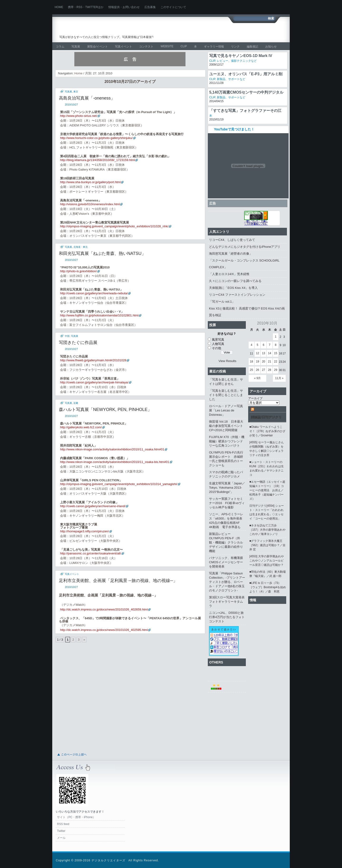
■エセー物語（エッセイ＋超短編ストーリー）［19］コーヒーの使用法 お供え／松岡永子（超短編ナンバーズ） (267, 490)
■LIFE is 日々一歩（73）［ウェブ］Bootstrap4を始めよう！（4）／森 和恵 (268, 587)
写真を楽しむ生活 (109, 30)
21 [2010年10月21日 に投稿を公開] (269, 362)
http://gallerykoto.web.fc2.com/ (81, 427)
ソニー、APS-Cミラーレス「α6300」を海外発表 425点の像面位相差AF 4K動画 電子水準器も (227, 521)
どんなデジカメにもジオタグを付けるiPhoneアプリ (245, 247)
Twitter (61, 831)
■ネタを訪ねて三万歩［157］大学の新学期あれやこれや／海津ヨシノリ (267, 530)
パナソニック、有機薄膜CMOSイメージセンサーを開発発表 (226, 562)
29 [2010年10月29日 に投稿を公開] (276, 370)
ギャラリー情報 (214, 47)
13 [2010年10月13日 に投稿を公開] (264, 353)
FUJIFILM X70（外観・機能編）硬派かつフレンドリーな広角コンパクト (227, 441)
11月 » (279, 378)
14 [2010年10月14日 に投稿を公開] (269, 353)
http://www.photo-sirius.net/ (79, 116)
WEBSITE (167, 46)
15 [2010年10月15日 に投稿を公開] (276, 353)
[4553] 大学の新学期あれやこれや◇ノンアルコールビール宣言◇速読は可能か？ (267, 561)
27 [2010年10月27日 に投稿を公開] (264, 370)
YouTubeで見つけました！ (234, 129)
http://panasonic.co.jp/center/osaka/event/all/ (91, 553)
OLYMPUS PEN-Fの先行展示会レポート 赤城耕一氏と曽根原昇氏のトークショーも (226, 459)
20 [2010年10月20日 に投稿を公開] (264, 362)
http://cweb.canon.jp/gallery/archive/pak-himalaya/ (94, 382)
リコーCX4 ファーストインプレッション (237, 295)
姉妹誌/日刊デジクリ (266, 417)
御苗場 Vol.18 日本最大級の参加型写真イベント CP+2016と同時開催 (227, 426)
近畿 (76, 403)
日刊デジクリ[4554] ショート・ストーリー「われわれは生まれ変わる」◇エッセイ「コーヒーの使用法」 (267, 512)
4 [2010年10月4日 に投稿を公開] (251, 345)
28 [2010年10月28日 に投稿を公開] (269, 370)
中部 (67, 336)
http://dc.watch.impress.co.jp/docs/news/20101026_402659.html (104, 609)
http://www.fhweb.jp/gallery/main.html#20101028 (93, 360)
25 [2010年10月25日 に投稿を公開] (251, 370)
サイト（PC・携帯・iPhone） (76, 817)
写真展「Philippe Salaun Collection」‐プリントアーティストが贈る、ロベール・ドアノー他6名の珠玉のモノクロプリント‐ (227, 582)
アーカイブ (255, 398)
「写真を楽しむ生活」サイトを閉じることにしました (226, 395)
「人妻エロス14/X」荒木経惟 (229, 274)
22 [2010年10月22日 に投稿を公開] (276, 362)
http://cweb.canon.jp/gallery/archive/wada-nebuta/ (94, 293)
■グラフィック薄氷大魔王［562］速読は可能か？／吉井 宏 (267, 545)
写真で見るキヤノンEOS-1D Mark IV (241, 56)
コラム (60, 47)
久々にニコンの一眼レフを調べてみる (235, 281)
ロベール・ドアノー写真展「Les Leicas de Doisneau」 (226, 410)
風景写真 (218, 340)
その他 (216, 348)
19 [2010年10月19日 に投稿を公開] (257, 362)
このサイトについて (173, 7)
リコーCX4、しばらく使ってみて (232, 240)
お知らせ (271, 47)
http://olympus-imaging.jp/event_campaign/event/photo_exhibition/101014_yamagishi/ (119, 484)
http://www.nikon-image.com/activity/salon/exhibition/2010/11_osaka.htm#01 (112, 449)
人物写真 (218, 344)
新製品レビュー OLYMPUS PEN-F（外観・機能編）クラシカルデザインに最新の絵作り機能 (226, 542)
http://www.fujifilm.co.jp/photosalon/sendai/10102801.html (99, 315)
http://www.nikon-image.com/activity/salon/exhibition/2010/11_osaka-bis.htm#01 (115, 462)
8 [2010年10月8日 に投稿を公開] (276, 345)
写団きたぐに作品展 (78, 343)
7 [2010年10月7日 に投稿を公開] (270, 345)
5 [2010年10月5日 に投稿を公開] (258, 345)
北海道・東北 (81, 247)
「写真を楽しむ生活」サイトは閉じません (226, 382)
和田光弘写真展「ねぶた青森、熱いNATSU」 (102, 253)
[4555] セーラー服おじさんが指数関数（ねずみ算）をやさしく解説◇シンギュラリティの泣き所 (267, 449)
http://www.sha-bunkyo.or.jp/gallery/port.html (90, 182)
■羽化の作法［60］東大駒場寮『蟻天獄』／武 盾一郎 (268, 574)
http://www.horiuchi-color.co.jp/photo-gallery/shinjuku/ (96, 138)
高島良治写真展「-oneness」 (87, 98)
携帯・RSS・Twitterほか (86, 7)
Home (59, 7)
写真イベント (123, 47)
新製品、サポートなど (231, 79)
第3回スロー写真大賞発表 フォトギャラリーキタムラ (227, 602)
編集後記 (252, 47)
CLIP (184, 46)
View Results (227, 361)
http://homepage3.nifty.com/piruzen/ (85, 531)
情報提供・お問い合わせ (124, 7)
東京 (76, 92)
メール (61, 838)
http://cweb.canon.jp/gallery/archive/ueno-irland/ (93, 506)
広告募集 (150, 7)
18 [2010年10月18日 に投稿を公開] (251, 362)
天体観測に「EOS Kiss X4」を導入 (233, 288)
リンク (235, 47)
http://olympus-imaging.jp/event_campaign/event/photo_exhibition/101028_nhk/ (114, 226)
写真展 (76, 47)
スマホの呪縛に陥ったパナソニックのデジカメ (226, 474)
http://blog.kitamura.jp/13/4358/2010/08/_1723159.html (97, 160)
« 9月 (258, 378)
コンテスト (146, 47)
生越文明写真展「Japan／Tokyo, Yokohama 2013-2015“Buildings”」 (227, 488)
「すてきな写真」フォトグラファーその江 (245, 111)
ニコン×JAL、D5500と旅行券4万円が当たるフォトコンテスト (227, 617)
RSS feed (63, 824)
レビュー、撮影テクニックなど (237, 61)
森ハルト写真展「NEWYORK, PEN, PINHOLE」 (105, 410)
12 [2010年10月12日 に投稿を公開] (257, 353)
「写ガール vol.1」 (222, 302)
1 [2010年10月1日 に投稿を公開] (276, 337)
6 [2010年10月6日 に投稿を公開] (264, 345)
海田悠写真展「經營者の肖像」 (231, 254)
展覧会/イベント (97, 47)
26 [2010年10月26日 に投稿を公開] (257, 370)
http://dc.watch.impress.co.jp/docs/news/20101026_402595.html (104, 630)
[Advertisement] (229, 33)
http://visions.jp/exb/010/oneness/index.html (90, 204)
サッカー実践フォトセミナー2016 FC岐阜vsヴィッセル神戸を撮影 (227, 503)
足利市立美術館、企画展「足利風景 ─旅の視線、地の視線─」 (118, 581)
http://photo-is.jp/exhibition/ (78, 271)
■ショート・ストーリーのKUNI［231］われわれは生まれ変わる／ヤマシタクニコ (267, 468)
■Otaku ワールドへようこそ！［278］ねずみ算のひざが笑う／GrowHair (267, 431)
